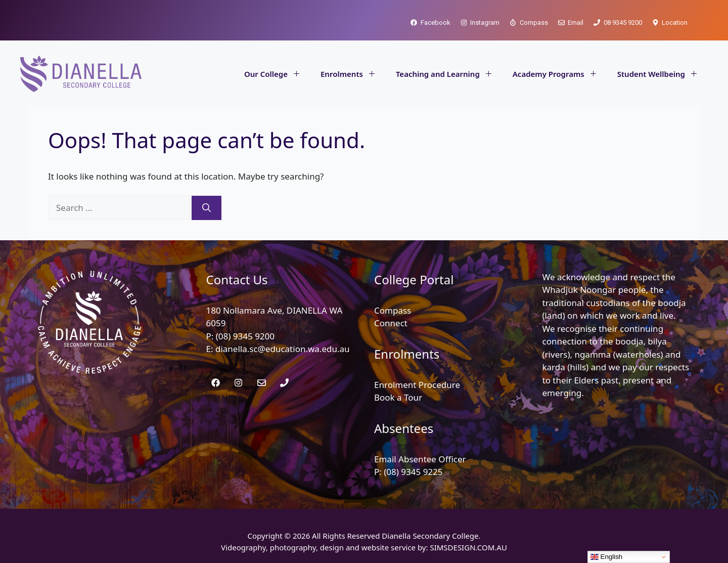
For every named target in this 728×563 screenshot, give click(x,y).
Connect (391, 323)
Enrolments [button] (353, 74)
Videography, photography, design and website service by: (325, 547)
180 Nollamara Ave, (246, 310)
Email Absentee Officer (420, 459)
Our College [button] (277, 74)
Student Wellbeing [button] (663, 74)
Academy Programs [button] (560, 74)
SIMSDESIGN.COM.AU (468, 547)
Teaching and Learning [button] (449, 74)
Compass (393, 310)
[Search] (207, 208)
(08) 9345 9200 (245, 336)
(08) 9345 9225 (413, 472)
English (606, 557)
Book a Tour (398, 397)
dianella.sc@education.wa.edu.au (283, 349)
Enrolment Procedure (417, 385)
